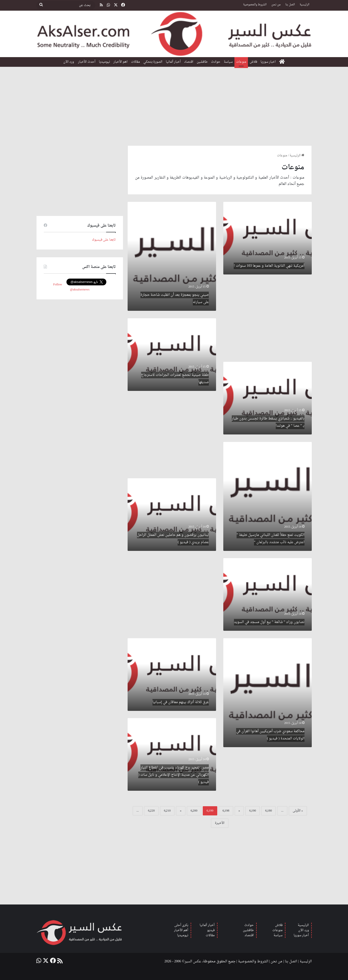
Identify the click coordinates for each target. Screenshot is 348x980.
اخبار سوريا (268, 62)
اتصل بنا (290, 5)
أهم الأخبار (181, 930)
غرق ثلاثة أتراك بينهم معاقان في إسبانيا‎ (181, 702)
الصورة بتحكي (153, 62)
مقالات (135, 62)
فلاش (253, 62)
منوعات (241, 62)
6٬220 (151, 811)
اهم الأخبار (120, 62)
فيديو (211, 930)
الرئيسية (304, 5)
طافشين (202, 62)
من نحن (276, 5)
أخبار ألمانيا (173, 62)
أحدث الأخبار (87, 62)
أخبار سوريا (301, 935)
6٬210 (167, 811)
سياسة (228, 62)
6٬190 (253, 811)
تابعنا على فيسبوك (104, 240)
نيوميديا (104, 62)
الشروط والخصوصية (255, 5)
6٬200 (194, 811)
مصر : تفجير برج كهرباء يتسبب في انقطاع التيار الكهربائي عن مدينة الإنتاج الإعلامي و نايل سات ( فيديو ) (174, 775)
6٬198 (226, 811)
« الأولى (298, 811)
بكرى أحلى (181, 925)
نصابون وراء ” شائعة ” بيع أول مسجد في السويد (269, 622)
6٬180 (268, 811)
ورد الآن (69, 62)
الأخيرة (220, 823)
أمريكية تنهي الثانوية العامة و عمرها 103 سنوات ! (269, 266)
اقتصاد (189, 62)
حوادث (216, 62)
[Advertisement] (174, 104)
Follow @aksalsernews (71, 287)
